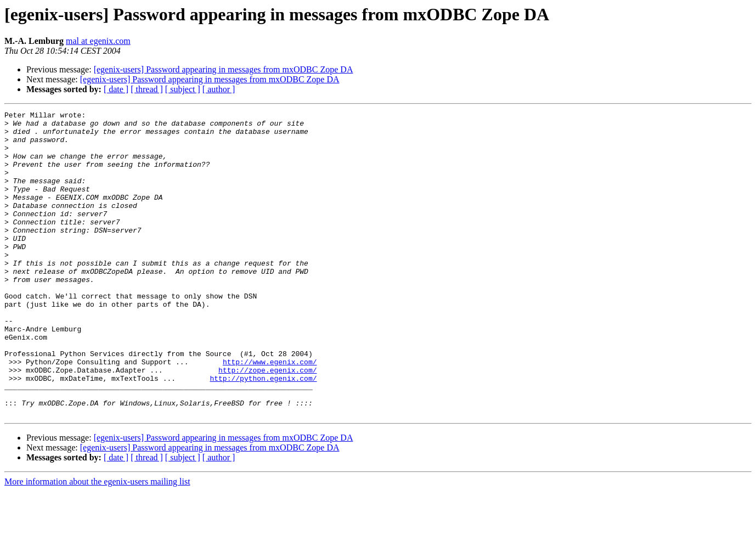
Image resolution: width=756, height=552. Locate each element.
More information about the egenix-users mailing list (97, 542)
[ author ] (219, 89)
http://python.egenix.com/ (263, 432)
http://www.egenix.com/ (270, 413)
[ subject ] (183, 89)
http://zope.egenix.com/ (267, 423)
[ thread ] (147, 89)
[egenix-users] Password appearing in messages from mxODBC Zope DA (224, 69)
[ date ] (116, 89)
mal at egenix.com (98, 41)
